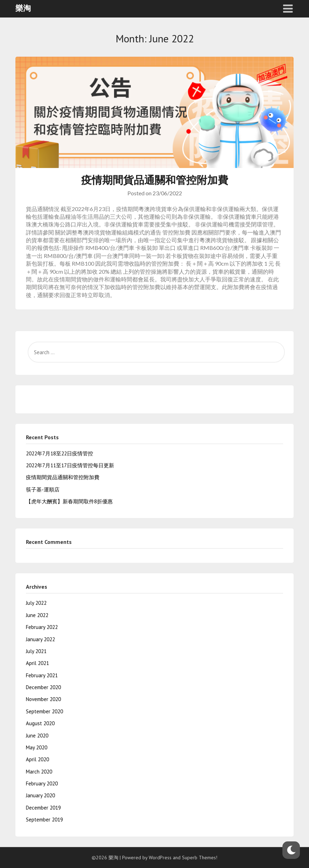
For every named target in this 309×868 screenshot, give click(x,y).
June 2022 (37, 615)
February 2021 (42, 675)
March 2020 (39, 772)
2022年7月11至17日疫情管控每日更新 (70, 465)
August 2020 (40, 723)
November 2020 (43, 699)
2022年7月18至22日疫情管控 (59, 453)
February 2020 (42, 783)
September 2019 (44, 820)
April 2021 (37, 663)
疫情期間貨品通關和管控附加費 (155, 180)
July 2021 (36, 651)
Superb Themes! (200, 857)
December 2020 (43, 687)
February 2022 (42, 627)
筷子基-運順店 (43, 489)
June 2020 (37, 736)
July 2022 (36, 603)
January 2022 (40, 639)
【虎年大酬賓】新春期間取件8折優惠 (69, 501)
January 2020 (40, 795)
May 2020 (37, 747)
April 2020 (37, 759)
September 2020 (44, 711)
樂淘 (23, 8)
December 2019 (43, 808)
